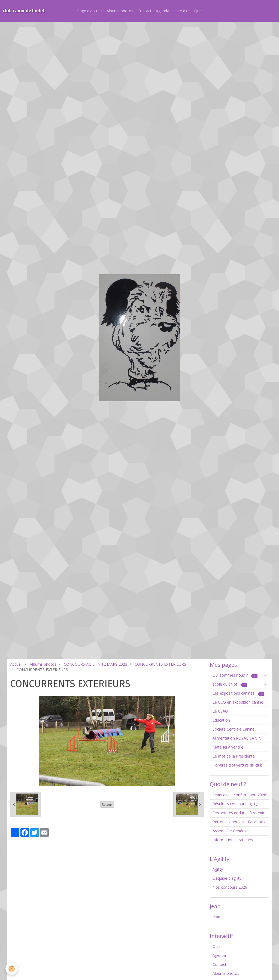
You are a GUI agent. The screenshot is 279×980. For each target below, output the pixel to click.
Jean (216, 917)
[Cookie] (12, 969)
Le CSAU (220, 711)
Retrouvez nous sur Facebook (239, 822)
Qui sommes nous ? (235, 675)
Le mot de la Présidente (234, 756)
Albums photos (120, 11)
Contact (145, 11)
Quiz (198, 11)
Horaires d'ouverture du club (237, 765)
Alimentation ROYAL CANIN (237, 738)
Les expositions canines (238, 693)
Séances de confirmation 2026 (239, 795)
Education (221, 720)
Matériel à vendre (228, 747)
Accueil (16, 664)
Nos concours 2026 (230, 887)
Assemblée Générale (231, 831)
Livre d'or (182, 11)
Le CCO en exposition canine (238, 702)
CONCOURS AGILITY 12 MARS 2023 (95, 664)
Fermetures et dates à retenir (238, 813)
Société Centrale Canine (233, 729)
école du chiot (230, 684)
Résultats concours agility (235, 804)
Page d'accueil (90, 11)
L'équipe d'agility (227, 878)
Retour (107, 804)
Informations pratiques (233, 840)
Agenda (163, 11)
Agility (218, 869)
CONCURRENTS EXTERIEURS (160, 664)
